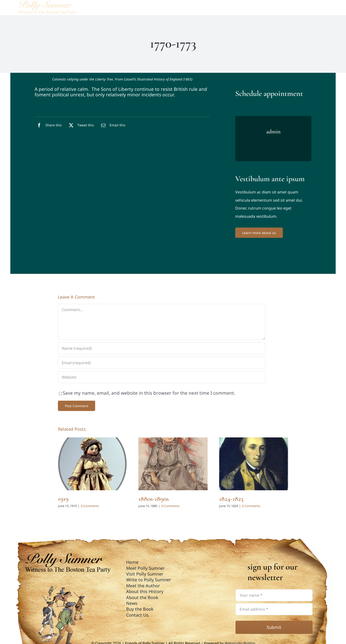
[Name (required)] (162, 348)
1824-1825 (231, 499)
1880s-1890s (154, 499)
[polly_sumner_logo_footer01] (67, 554)
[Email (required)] (162, 363)
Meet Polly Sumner (145, 568)
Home (132, 562)
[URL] (162, 377)
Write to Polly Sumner (148, 580)
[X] (80, 125)
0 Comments (90, 506)
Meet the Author (143, 586)
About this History (145, 591)
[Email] (112, 125)
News (132, 603)
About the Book (142, 597)
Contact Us (137, 615)
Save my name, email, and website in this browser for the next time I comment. (149, 393)
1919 (63, 499)
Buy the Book (140, 609)
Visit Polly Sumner (145, 574)
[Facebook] (48, 125)
